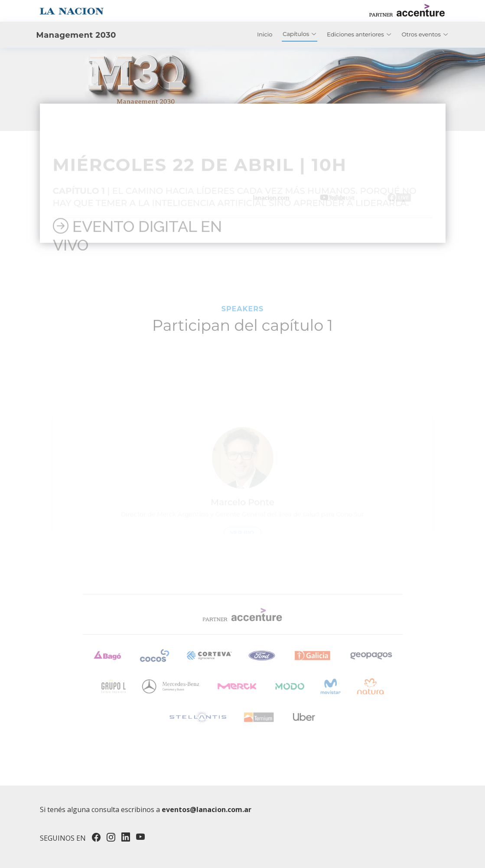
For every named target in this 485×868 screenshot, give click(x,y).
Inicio (279, 34)
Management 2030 (62, 35)
